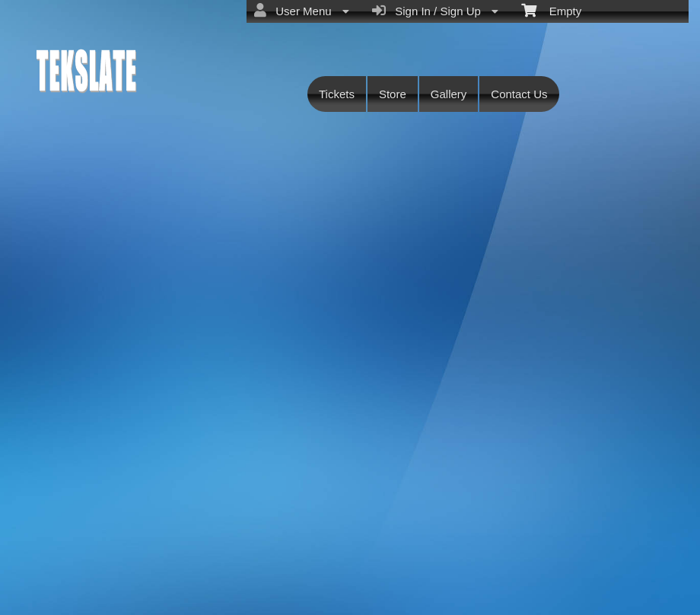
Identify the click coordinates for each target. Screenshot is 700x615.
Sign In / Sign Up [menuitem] (435, 11)
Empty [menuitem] (551, 10)
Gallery (449, 94)
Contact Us (519, 94)
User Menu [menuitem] (302, 11)
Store (393, 94)
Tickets (337, 94)
